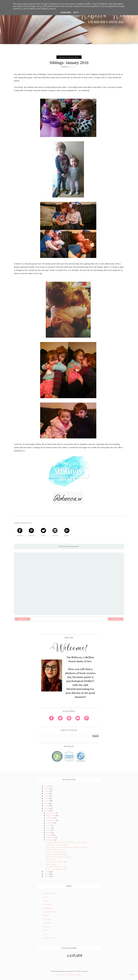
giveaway (47, 923)
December (51, 813)
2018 (47, 806)
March (49, 835)
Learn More (66, 12)
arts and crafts (49, 893)
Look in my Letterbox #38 (57, 869)
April (49, 833)
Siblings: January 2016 (55, 850)
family (46, 915)
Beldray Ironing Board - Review (59, 857)
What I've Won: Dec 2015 (56, 867)
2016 (47, 811)
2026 (47, 786)
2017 (47, 808)
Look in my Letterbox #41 (56, 852)
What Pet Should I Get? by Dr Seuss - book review (67, 842)
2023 (47, 793)
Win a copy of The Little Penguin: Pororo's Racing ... (67, 847)
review (46, 930)
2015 (47, 872)
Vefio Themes (82, 971)
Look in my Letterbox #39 (56, 862)
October (50, 818)
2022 (47, 796)
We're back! (51, 859)
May (49, 830)
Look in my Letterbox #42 (57, 845)
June (49, 828)
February (50, 837)
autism (46, 897)
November (51, 816)
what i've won (49, 938)
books (46, 901)
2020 (47, 801)
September (51, 820)
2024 (47, 791)
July (49, 825)
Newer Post (23, 619)
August (50, 823)
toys (45, 934)
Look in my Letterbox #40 (57, 855)
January (50, 840)
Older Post (115, 619)
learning (47, 927)
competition (48, 908)
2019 (47, 803)
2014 (47, 874)
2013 (47, 877)
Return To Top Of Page (69, 975)
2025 (47, 789)
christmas (48, 904)
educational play (50, 912)
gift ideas (47, 919)
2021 (47, 798)
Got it (76, 12)
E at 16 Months (52, 864)
